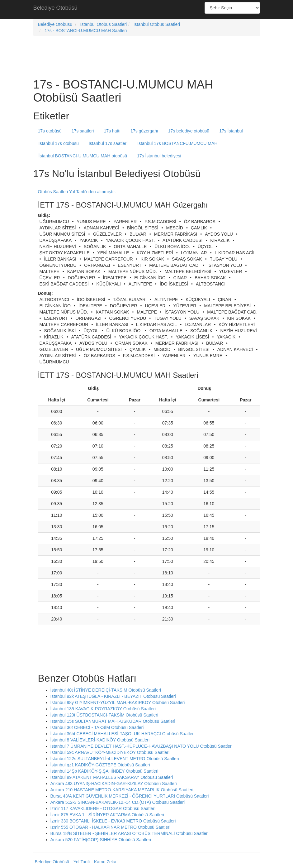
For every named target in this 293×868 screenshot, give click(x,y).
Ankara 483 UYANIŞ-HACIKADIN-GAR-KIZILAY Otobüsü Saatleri (114, 784)
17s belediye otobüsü (189, 131)
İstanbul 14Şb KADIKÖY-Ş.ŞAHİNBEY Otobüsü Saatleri (104, 771)
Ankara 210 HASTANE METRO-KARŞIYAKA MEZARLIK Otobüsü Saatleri (122, 790)
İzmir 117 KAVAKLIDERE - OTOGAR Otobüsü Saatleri (103, 808)
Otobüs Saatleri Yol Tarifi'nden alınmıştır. (77, 192)
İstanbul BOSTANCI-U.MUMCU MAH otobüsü (83, 156)
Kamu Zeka (105, 862)
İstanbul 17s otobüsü (59, 143)
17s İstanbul (231, 131)
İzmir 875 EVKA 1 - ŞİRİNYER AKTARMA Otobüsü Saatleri (107, 815)
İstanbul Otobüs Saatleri (104, 24)
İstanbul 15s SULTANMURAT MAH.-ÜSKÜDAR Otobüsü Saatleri (113, 721)
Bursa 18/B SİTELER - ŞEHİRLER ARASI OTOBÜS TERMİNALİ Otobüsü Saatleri (130, 833)
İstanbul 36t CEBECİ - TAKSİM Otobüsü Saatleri (97, 727)
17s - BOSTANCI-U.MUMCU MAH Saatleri (86, 31)
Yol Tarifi (82, 862)
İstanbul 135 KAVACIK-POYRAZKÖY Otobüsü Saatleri (103, 709)
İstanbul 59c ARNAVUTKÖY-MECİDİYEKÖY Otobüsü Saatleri (110, 752)
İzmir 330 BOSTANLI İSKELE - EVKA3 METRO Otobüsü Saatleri (113, 821)
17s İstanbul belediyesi (159, 156)
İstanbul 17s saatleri (108, 143)
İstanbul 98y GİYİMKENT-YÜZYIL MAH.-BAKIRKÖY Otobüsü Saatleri (118, 703)
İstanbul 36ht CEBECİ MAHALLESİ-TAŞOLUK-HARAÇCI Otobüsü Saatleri (123, 734)
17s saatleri (83, 131)
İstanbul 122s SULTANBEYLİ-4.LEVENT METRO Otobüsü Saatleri (115, 759)
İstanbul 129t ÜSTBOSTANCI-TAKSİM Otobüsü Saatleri (104, 715)
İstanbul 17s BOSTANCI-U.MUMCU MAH (177, 143)
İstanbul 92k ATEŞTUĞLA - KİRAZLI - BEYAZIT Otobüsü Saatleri (113, 696)
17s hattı (112, 131)
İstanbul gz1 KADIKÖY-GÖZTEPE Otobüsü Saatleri (100, 765)
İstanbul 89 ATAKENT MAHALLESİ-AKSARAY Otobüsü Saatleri (112, 777)
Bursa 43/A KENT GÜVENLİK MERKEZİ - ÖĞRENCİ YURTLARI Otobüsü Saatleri (130, 796)
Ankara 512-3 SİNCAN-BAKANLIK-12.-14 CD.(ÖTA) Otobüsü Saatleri (118, 802)
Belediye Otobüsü (55, 8)
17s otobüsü (50, 131)
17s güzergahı (144, 131)
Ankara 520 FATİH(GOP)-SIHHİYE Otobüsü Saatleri (101, 840)
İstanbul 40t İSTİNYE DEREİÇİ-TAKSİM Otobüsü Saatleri (106, 690)
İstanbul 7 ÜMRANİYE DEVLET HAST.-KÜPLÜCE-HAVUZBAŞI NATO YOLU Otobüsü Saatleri (142, 746)
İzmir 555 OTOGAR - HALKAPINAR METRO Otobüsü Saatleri (111, 827)
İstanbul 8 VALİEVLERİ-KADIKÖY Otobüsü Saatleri (100, 740)
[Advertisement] (147, 9)
